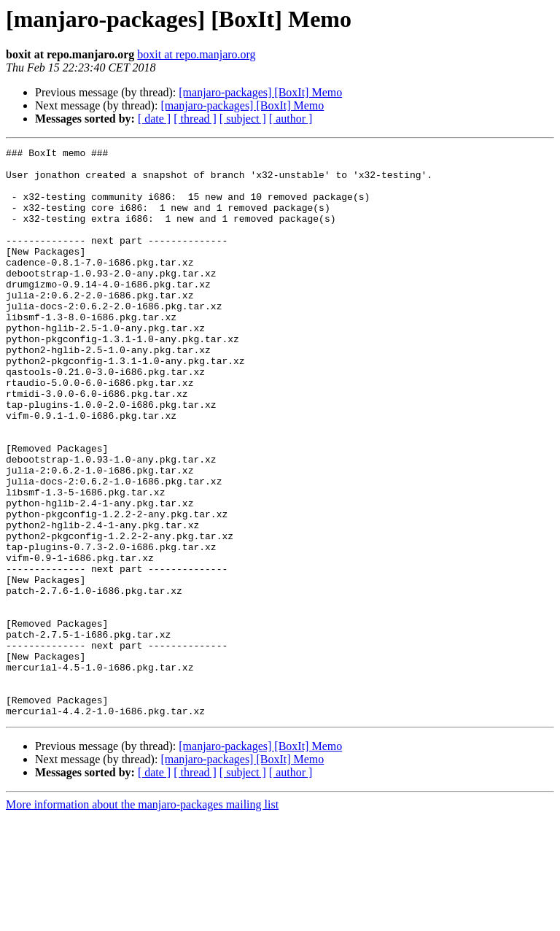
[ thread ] (195, 119)
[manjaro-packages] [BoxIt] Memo (260, 92)
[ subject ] (243, 119)
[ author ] (291, 119)
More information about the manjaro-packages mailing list (142, 918)
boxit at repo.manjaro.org (196, 54)
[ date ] (154, 119)
